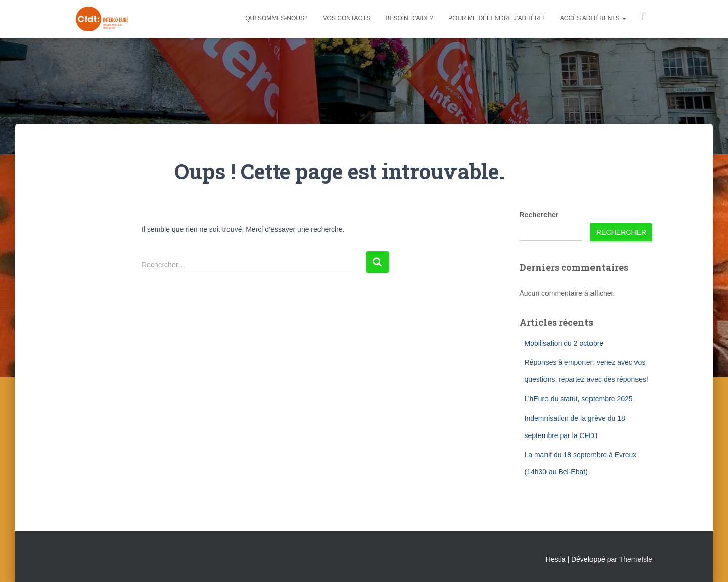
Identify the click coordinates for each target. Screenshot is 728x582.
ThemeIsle (636, 559)
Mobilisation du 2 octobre (564, 343)
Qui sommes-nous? (276, 18)
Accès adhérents (593, 18)
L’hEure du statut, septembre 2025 (579, 399)
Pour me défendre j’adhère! (497, 18)
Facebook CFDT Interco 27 (643, 19)
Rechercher (539, 215)
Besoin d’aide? (409, 18)
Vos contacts (347, 18)
